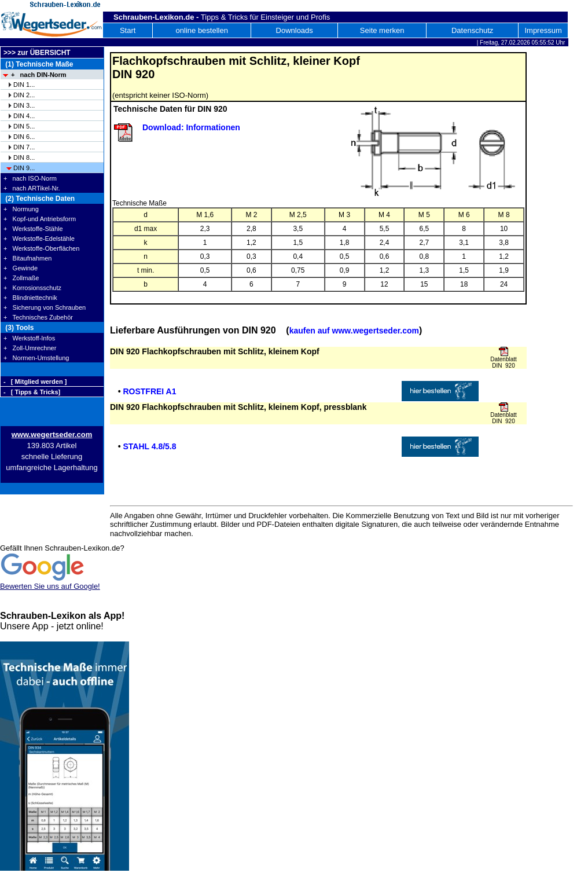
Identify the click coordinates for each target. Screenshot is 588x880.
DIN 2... (24, 95)
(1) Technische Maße (38, 64)
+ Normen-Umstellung (36, 358)
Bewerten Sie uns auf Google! (50, 586)
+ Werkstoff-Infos (29, 338)
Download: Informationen (191, 127)
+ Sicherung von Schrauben (45, 307)
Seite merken (382, 30)
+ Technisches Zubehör (38, 317)
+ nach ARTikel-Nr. (32, 188)
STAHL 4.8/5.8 (149, 446)
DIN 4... (24, 116)
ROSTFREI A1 (149, 391)
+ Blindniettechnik (30, 298)
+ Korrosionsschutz (32, 288)
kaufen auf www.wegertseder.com (354, 331)
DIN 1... (24, 85)
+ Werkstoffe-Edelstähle (39, 239)
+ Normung (21, 209)
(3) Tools (19, 328)
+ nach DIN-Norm (39, 75)
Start (128, 30)
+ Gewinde (21, 268)
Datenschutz (472, 30)
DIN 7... (24, 147)
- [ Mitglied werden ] (35, 382)
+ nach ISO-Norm (30, 178)
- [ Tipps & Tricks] (32, 392)
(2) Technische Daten (39, 199)
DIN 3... (24, 105)
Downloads (295, 30)
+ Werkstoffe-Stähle (33, 229)
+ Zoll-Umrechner (30, 348)
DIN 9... (24, 168)
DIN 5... (24, 126)
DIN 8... (24, 157)
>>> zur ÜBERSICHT (37, 53)
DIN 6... (24, 137)
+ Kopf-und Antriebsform (40, 219)
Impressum (543, 30)
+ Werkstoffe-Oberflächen (41, 248)
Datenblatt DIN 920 (504, 362)
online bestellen (202, 30)
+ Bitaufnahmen (27, 258)
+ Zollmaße (21, 278)
